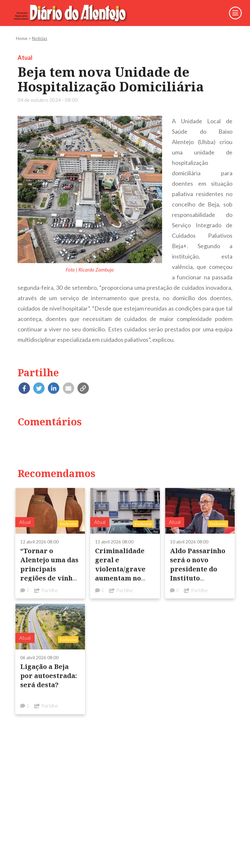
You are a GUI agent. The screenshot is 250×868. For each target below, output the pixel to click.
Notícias (40, 38)
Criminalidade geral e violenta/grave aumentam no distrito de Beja (121, 569)
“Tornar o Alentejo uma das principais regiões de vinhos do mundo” (50, 569)
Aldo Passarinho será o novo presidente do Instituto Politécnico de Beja (198, 574)
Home (22, 38)
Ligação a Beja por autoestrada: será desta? (49, 676)
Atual (25, 58)
